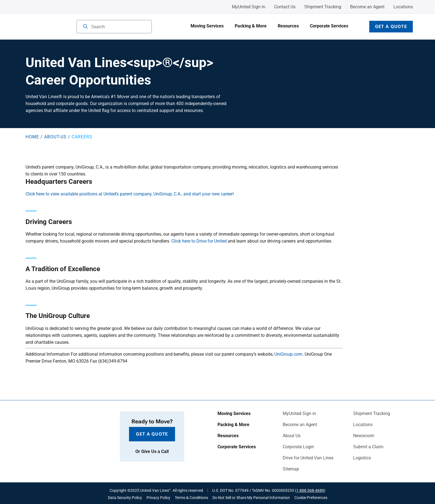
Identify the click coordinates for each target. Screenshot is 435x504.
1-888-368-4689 (310, 490)
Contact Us (285, 7)
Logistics (362, 458)
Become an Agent (367, 7)
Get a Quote (391, 26)
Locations (403, 7)
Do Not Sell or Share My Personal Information (251, 498)
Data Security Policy (125, 498)
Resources (288, 26)
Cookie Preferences (311, 498)
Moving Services (207, 26)
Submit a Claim (368, 447)
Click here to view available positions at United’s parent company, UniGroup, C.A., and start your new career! (130, 194)
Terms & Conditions (191, 498)
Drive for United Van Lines (308, 458)
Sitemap (291, 469)
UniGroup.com (288, 354)
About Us (292, 436)
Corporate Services (329, 26)
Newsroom (364, 436)
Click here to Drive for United (199, 241)
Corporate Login (298, 447)
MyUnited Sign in (249, 7)
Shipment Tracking (323, 7)
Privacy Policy (158, 498)
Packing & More (251, 26)
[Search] (85, 27)
